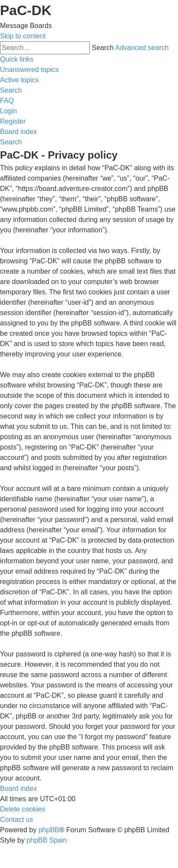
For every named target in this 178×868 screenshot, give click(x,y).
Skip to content (23, 36)
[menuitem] (29, 70)
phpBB (49, 830)
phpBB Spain (46, 840)
